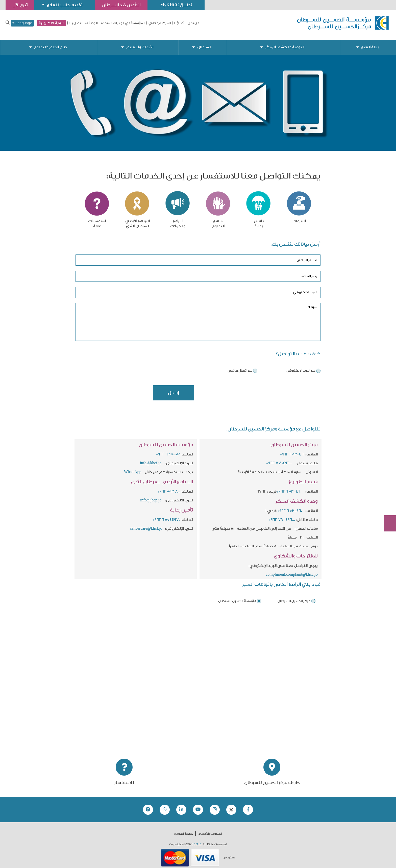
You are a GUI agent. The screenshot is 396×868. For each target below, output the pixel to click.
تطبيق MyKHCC (176, 5)
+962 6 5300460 (292, 450)
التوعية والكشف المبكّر (285, 43)
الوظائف (91, 23)
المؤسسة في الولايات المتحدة (123, 23)
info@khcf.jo (151, 459)
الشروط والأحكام (210, 830)
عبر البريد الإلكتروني (301, 366)
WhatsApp (133, 468)
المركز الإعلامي (160, 23)
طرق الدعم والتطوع (51, 43)
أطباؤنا (179, 23)
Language (22, 23)
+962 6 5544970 (166, 516)
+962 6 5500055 (168, 450)
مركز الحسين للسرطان (294, 597)
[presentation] (282, 391)
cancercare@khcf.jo (146, 525)
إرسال (174, 389)
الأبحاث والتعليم (140, 43)
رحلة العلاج (370, 43)
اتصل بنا (76, 23)
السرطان (204, 43)
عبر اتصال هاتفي (240, 366)
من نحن (193, 23)
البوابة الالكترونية (52, 23)
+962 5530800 (169, 487)
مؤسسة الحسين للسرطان (237, 597)
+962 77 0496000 (279, 459)
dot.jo (197, 840)
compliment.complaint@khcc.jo (292, 570)
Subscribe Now (387, 505)
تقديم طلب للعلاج (65, 5)
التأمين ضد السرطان (121, 5)
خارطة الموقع (184, 830)
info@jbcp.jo (151, 496)
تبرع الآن (387, 486)
